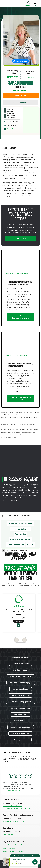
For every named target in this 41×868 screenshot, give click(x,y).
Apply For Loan (21, 95)
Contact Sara (21, 238)
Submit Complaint (9, 834)
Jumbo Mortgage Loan (20, 708)
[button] (35, 3)
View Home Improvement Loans (21, 317)
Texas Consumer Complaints (13, 851)
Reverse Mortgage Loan (21, 727)
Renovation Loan (21, 721)
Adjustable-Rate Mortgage (21, 683)
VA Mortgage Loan (21, 740)
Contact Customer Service (12, 806)
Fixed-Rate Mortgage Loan (20, 702)
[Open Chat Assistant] (35, 862)
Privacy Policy (7, 845)
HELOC (30, 545)
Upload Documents (21, 102)
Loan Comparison (16, 545)
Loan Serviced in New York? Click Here (16, 808)
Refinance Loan (20, 714)
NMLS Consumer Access (11, 791)
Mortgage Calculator (21, 529)
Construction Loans (21, 664)
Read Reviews (29, 77)
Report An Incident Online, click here (16, 821)
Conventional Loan (21, 689)
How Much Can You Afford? (20, 524)
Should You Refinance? (21, 539)
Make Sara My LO (22, 61)
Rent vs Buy (21, 534)
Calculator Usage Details (16, 551)
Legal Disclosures (9, 848)
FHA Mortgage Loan (20, 695)
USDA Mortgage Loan (21, 733)
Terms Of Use (19, 845)
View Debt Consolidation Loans (20, 399)
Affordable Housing (21, 670)
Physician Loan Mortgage (20, 676)
